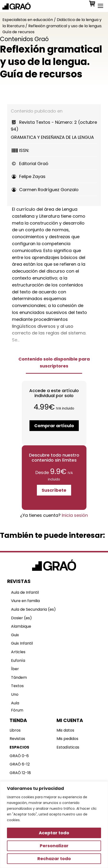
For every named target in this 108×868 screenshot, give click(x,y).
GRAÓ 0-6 (19, 756)
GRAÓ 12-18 (20, 773)
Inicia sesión (75, 515)
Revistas (17, 739)
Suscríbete (54, 490)
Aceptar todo (54, 833)
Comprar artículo (54, 426)
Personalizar (54, 846)
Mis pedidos (67, 739)
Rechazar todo (54, 859)
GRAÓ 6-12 (20, 764)
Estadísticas (68, 747)
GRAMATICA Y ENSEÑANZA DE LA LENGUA (54, 130)
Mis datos (65, 730)
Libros (15, 730)
